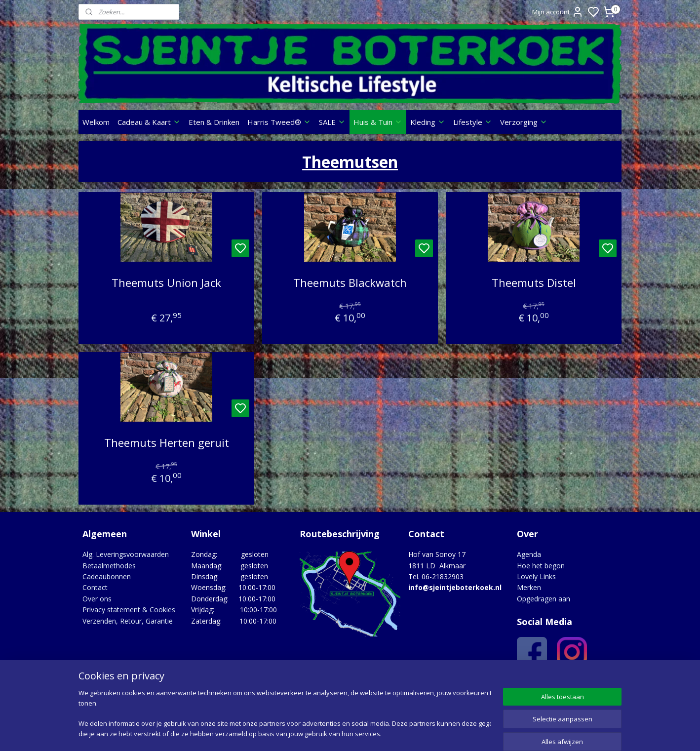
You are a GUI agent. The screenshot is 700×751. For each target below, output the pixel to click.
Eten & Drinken (214, 122)
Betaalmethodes (109, 566)
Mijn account (558, 12)
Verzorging (524, 122)
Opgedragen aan (544, 599)
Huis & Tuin (378, 122)
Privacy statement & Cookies (129, 610)
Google (600, 683)
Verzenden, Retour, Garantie (128, 621)
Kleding (428, 122)
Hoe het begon (541, 566)
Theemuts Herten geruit (166, 442)
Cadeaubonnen (107, 576)
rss (409, 733)
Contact (95, 587)
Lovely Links (536, 576)
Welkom (96, 122)
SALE (332, 122)
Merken (529, 587)
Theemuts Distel (533, 282)
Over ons (97, 599)
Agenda (529, 554)
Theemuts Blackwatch (350, 282)
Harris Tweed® (279, 122)
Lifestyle (473, 122)
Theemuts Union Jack (166, 282)
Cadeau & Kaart (149, 122)
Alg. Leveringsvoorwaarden (126, 554)
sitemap (389, 733)
